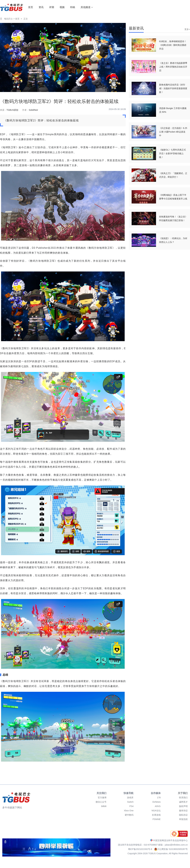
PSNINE (157, 819)
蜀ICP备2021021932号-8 (140, 849)
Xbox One (129, 811)
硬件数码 (129, 815)
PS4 (131, 806)
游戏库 (130, 798)
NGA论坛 (156, 811)
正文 (26, 19)
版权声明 (183, 806)
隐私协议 (183, 815)
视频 (62, 7)
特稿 (73, 7)
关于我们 (183, 793)
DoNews (157, 802)
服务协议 (183, 811)
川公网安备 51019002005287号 (171, 849)
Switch (130, 802)
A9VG (158, 806)
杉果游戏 (156, 815)
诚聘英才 (183, 802)
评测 (52, 7)
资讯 (41, 7)
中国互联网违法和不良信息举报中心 (169, 840)
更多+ (187, 29)
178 (159, 798)
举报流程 (183, 819)
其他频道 (87, 7)
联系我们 (183, 798)
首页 (31, 7)
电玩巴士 (8, 19)
